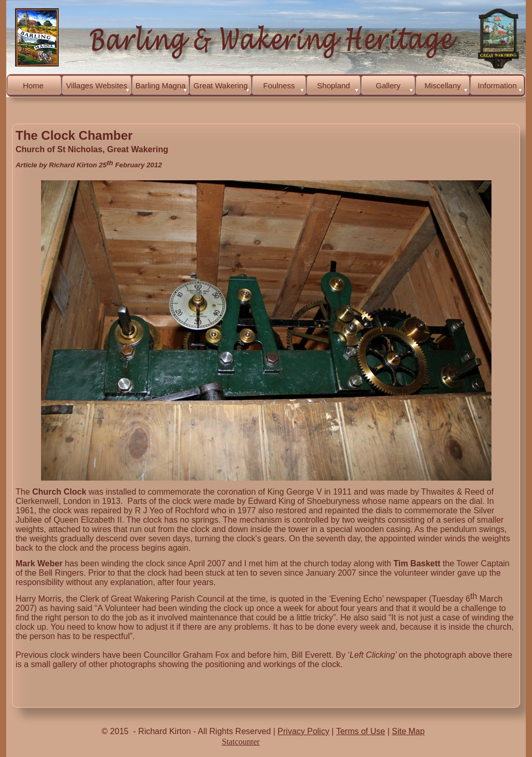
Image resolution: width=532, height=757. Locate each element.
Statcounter (241, 742)
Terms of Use (361, 731)
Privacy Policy (303, 731)
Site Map (408, 731)
